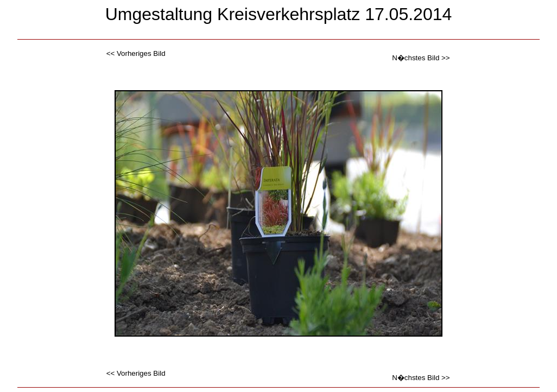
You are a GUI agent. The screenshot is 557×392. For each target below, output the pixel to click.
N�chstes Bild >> (421, 58)
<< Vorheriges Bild (136, 53)
